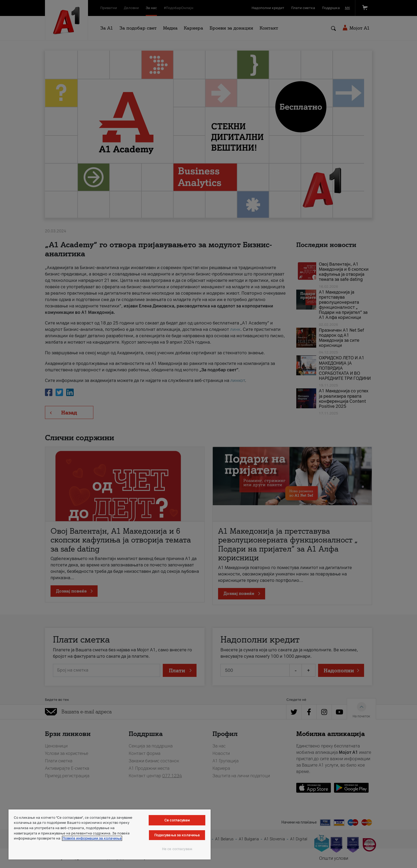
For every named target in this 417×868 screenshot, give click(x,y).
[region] (110, 834)
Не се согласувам (177, 849)
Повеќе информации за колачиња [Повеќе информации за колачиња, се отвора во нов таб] (92, 838)
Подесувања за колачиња (177, 835)
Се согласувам (177, 820)
